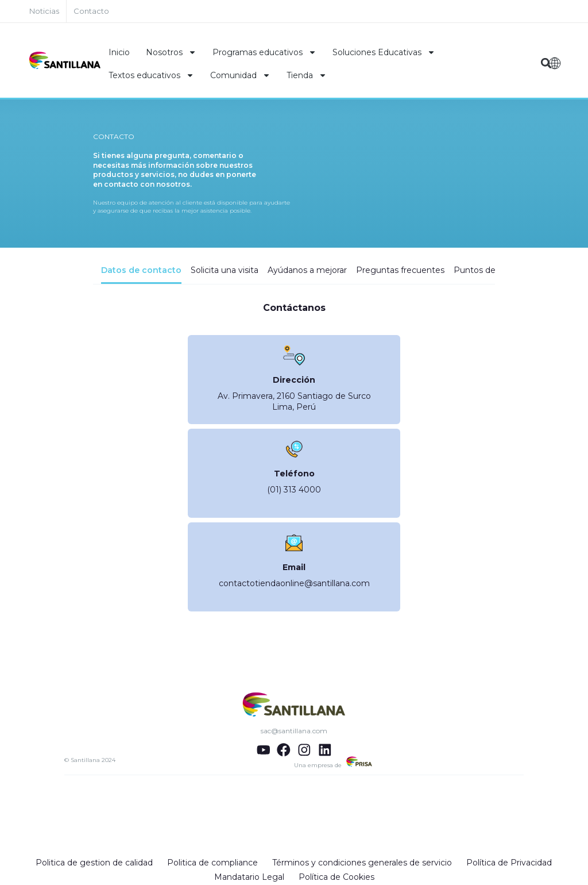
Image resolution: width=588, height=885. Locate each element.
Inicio (119, 52)
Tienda (307, 75)
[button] (546, 64)
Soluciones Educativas (384, 52)
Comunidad (240, 75)
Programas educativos (264, 52)
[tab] (141, 275)
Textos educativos (151, 75)
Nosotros (171, 52)
